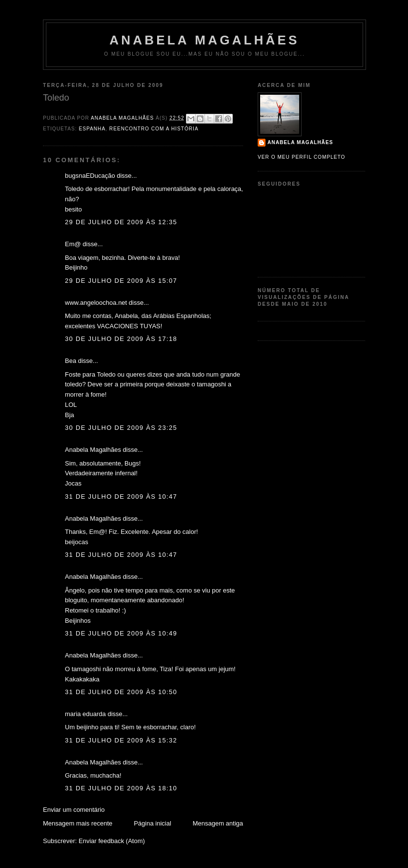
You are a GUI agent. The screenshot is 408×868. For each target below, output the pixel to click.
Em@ (73, 244)
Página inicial (153, 823)
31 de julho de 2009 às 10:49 (121, 633)
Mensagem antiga (218, 823)
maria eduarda (85, 714)
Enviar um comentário (74, 810)
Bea (71, 361)
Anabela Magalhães (204, 40)
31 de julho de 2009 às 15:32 (121, 740)
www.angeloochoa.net (96, 303)
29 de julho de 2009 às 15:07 (121, 281)
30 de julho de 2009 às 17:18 (121, 339)
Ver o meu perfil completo (302, 157)
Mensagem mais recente (78, 823)
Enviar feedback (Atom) (112, 841)
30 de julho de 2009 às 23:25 (121, 428)
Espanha (92, 129)
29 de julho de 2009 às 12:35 (121, 222)
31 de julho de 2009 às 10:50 (121, 692)
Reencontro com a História (154, 129)
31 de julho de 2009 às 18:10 (121, 788)
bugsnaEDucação (90, 176)
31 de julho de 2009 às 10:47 (121, 497)
